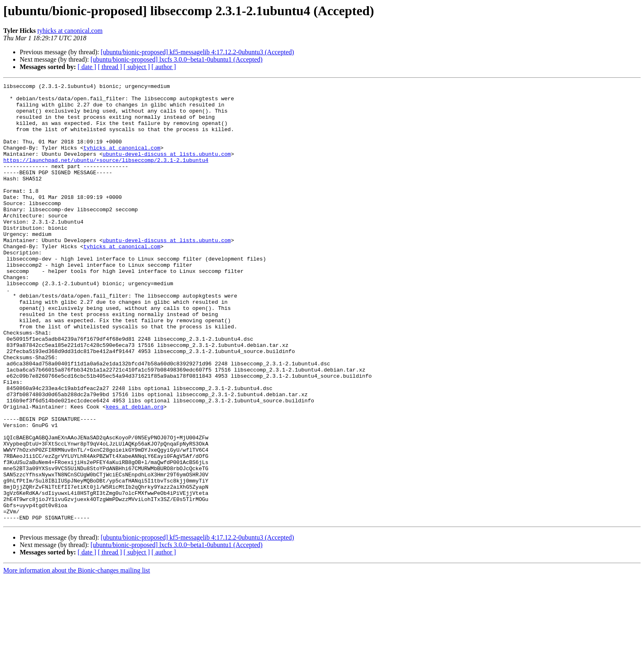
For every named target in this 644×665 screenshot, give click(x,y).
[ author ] (164, 67)
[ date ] (87, 67)
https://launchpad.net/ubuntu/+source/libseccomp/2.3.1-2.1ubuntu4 (106, 176)
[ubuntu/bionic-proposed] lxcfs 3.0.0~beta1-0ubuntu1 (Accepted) (176, 59)
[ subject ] (137, 67)
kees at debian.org (135, 472)
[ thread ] (110, 67)
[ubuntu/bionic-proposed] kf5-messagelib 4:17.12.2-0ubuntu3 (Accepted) (197, 52)
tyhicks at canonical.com (70, 31)
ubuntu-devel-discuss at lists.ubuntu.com (167, 169)
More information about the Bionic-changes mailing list (77, 658)
